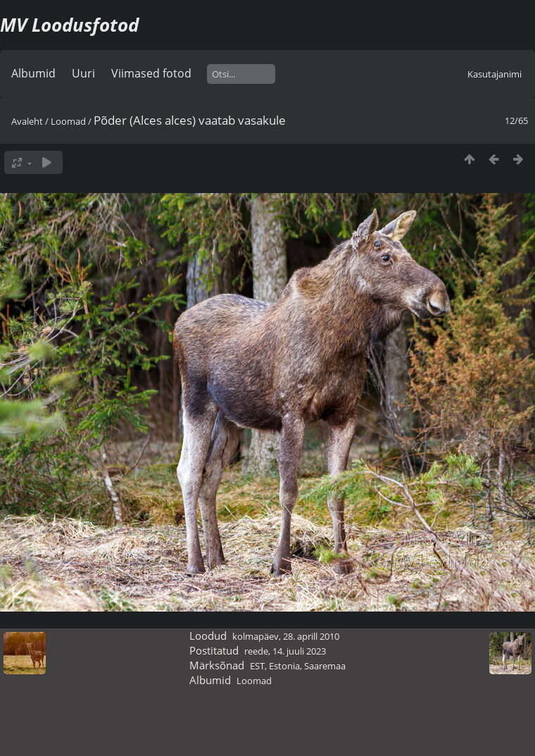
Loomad (68, 121)
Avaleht (27, 121)
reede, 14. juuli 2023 (285, 651)
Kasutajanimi (495, 74)
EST (257, 666)
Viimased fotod (151, 73)
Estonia (284, 666)
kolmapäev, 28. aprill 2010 (286, 636)
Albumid (33, 73)
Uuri (83, 73)
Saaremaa (325, 666)
